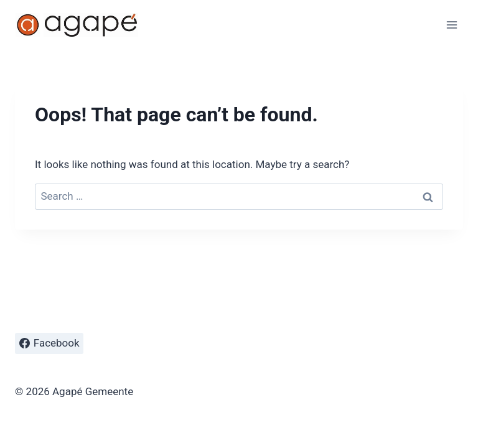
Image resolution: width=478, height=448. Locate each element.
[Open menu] (452, 25)
